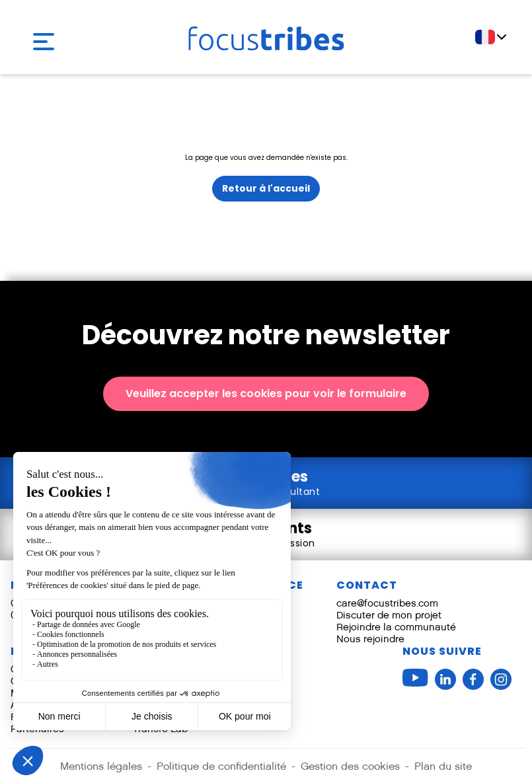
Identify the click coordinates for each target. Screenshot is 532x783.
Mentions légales (101, 766)
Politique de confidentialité (221, 766)
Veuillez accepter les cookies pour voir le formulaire (266, 393)
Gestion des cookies (350, 766)
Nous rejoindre (370, 639)
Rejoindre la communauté (396, 627)
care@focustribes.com (387, 603)
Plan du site (443, 766)
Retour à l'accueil (266, 188)
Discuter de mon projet (389, 615)
